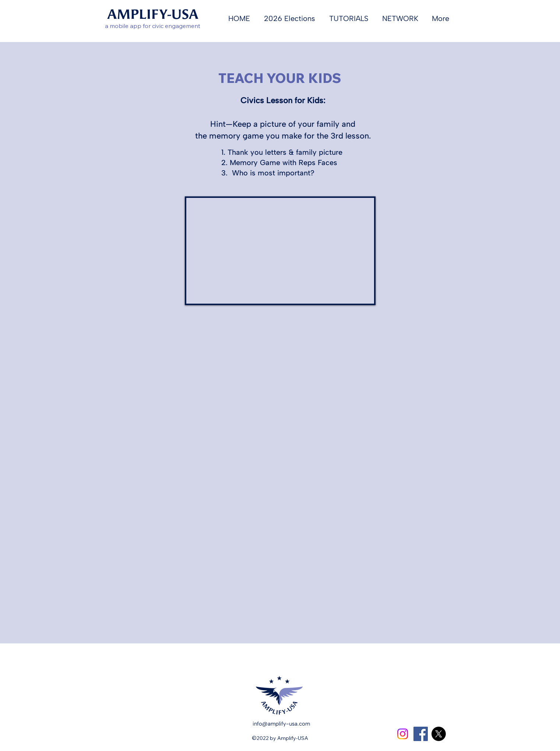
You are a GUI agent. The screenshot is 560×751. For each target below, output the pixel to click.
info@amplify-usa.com (281, 724)
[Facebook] (421, 734)
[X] (439, 734)
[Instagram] (403, 734)
